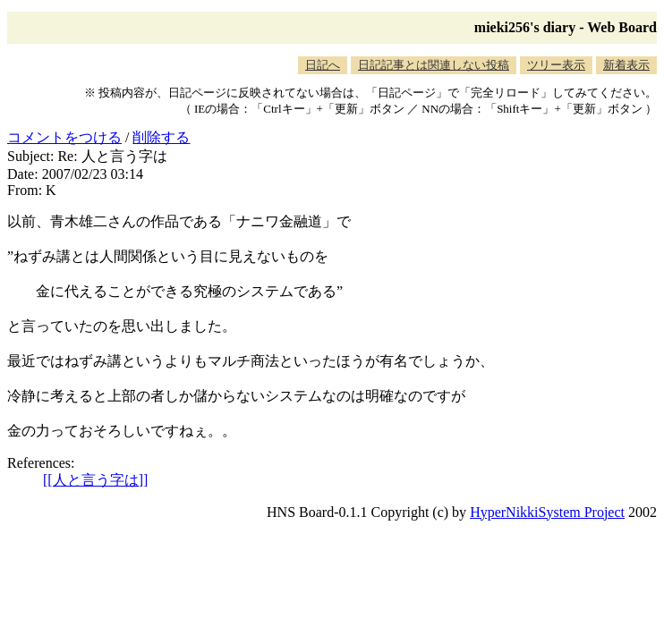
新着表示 (626, 65)
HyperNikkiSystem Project (547, 512)
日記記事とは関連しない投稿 (434, 65)
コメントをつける (64, 137)
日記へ (323, 65)
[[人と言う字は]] (95, 480)
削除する (161, 137)
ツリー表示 (556, 65)
